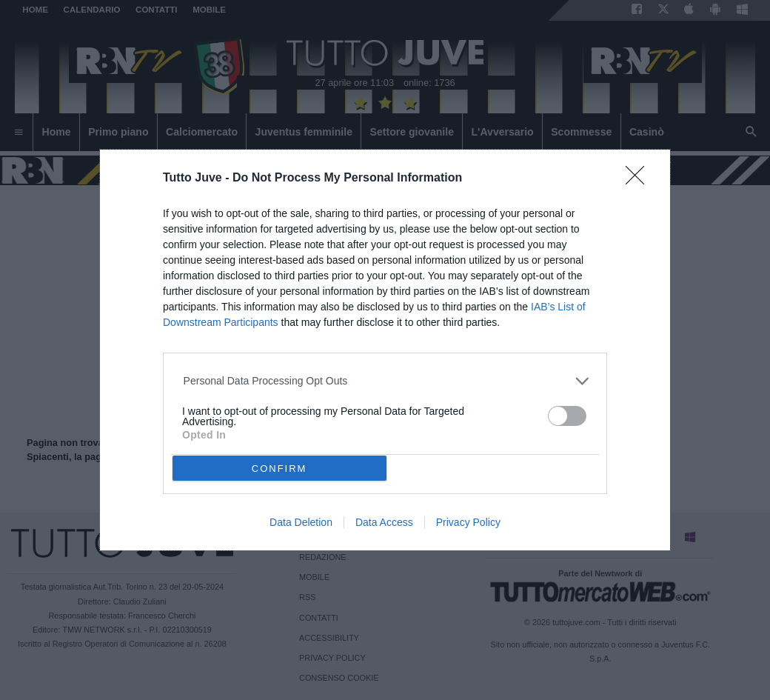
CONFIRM (279, 469)
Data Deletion (301, 522)
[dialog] (385, 350)
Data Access (384, 522)
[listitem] (385, 381)
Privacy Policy (468, 522)
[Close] (640, 180)
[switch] (567, 416)
